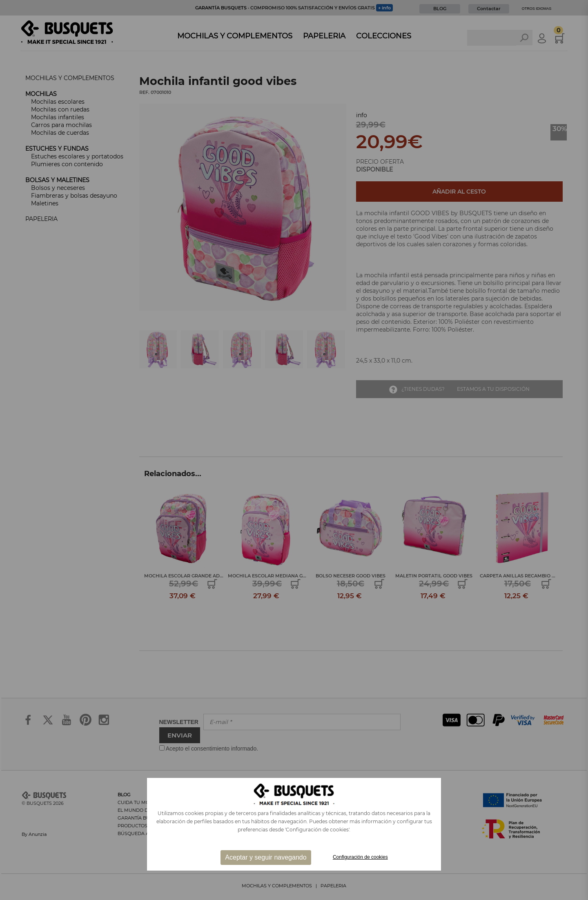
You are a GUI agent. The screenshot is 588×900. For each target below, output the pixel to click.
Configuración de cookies (360, 857)
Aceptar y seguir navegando (266, 857)
